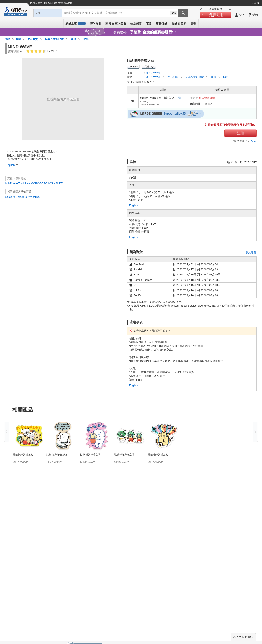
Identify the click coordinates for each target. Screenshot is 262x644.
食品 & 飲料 (179, 23)
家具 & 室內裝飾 (116, 23)
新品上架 (76, 23)
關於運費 (251, 252)
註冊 (241, 133)
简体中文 (150, 67)
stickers (26, 183)
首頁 (8, 39)
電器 (149, 23)
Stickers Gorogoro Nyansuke (23, 197)
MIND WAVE (13, 183)
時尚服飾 (96, 23)
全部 (18, 39)
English (134, 67)
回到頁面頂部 (245, 637)
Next (255, 432)
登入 (254, 141)
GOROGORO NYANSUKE (47, 183)
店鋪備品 (161, 23)
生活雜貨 (136, 23)
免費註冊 (217, 15)
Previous (7, 432)
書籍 (194, 23)
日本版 (255, 3)
